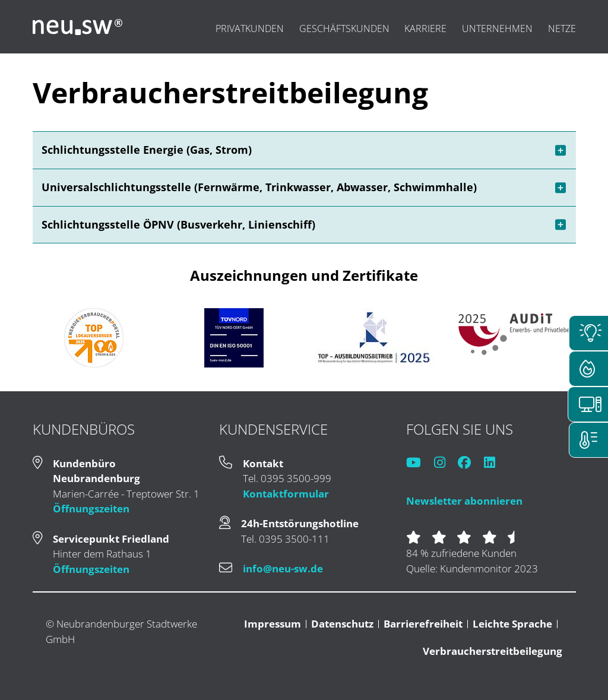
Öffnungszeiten (91, 509)
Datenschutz (342, 624)
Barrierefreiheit (423, 624)
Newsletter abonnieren (464, 501)
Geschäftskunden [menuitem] (344, 28)
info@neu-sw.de (283, 568)
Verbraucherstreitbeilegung (493, 651)
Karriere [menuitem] (425, 28)
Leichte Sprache (512, 624)
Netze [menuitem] (562, 28)
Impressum (273, 624)
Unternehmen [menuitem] (497, 28)
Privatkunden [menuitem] (250, 28)
